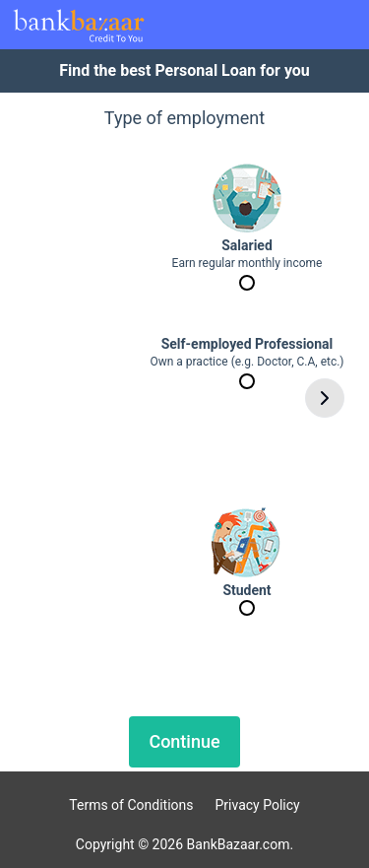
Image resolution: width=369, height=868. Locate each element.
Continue (184, 741)
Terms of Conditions (131, 805)
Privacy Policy (258, 805)
